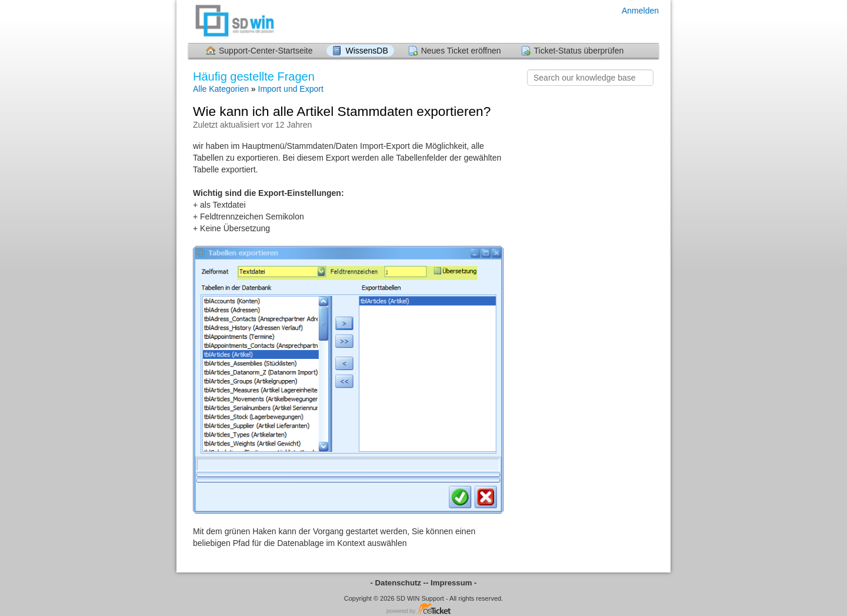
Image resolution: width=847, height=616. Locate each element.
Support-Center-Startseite (266, 51)
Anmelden (640, 11)
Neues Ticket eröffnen (461, 51)
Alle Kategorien (221, 89)
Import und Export (291, 89)
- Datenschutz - (399, 583)
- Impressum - (451, 583)
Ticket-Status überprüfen (579, 51)
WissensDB (366, 51)
